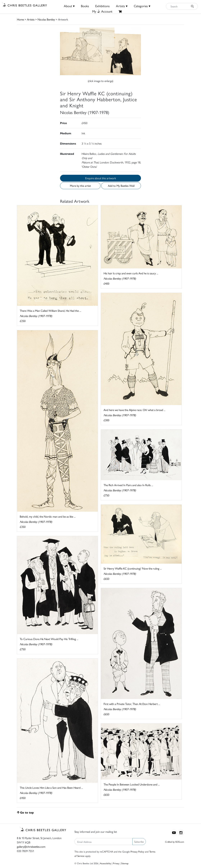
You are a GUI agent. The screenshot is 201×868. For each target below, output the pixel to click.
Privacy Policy (137, 851)
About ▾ (69, 6)
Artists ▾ (122, 6)
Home (20, 19)
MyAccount (102, 11)
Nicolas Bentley (46, 19)
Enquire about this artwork (101, 178)
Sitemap (125, 863)
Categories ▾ (142, 6)
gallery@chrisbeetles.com (31, 847)
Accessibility (105, 863)
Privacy (116, 863)
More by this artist (80, 186)
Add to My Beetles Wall (121, 186)
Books (85, 6)
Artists (31, 19)
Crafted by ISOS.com (175, 842)
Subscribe (139, 842)
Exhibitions (102, 6)
